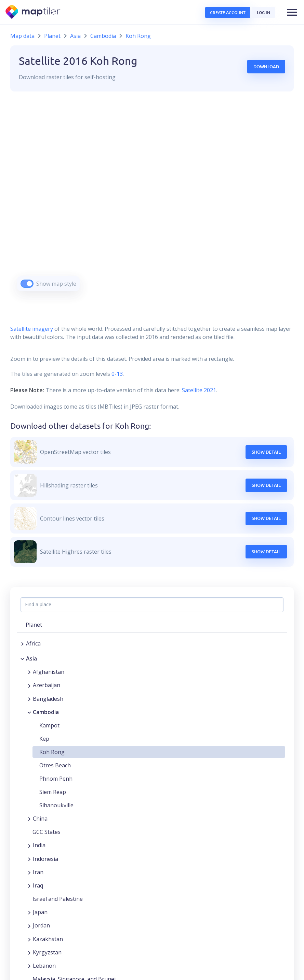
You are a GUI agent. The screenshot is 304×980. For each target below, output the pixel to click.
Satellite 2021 (199, 390)
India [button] (39, 845)
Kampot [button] (49, 725)
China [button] (40, 819)
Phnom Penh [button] (56, 779)
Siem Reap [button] (53, 792)
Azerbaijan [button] (47, 685)
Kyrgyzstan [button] (47, 952)
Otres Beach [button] (55, 765)
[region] (152, 200)
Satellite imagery (32, 329)
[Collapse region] (22, 658)
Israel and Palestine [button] (58, 899)
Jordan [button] (41, 925)
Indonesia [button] (45, 859)
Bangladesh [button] (48, 699)
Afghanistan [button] (49, 672)
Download (266, 67)
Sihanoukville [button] (56, 805)
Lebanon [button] (44, 966)
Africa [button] (33, 643)
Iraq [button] (38, 885)
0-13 (116, 374)
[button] (292, 12)
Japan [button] (40, 912)
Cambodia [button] (46, 712)
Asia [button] (31, 658)
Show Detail (266, 452)
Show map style (56, 284)
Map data (22, 36)
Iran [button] (38, 872)
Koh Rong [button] (52, 752)
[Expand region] (22, 643)
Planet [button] (34, 625)
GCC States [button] (47, 832)
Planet (52, 36)
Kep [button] (44, 739)
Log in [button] (263, 12)
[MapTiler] (33, 12)
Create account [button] (228, 12)
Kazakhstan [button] (48, 939)
